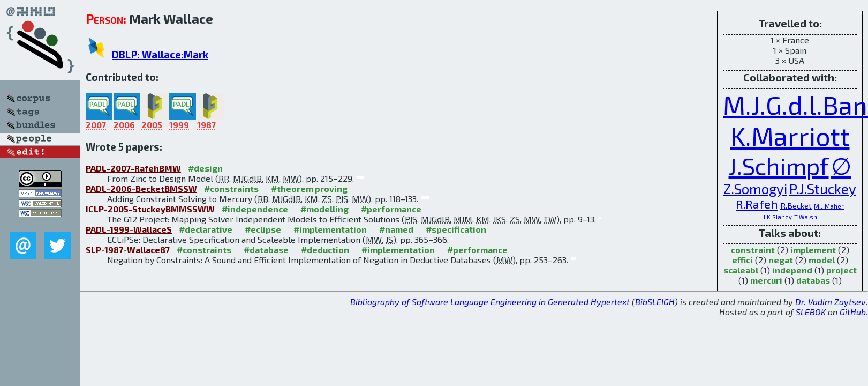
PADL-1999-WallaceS (129, 229)
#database (266, 250)
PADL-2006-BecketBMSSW (141, 188)
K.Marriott (790, 136)
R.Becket (796, 205)
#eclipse (263, 229)
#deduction (325, 250)
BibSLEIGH (655, 302)
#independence (255, 209)
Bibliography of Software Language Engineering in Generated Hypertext (490, 302)
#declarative (206, 229)
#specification (456, 229)
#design (205, 168)
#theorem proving (309, 188)
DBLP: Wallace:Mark (160, 54)
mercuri (766, 280)
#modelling (324, 209)
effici (742, 260)
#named (396, 229)
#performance (391, 209)
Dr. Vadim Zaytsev (831, 302)
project (841, 270)
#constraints (231, 188)
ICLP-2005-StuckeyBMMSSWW (150, 209)
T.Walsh (806, 217)
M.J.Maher (829, 206)
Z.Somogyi (755, 188)
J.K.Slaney (778, 217)
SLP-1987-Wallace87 (128, 250)
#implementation (330, 229)
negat (781, 260)
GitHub (853, 312)
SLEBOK (811, 312)
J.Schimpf (779, 165)
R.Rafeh (757, 204)
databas (813, 280)
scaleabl (741, 270)
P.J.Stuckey (823, 188)
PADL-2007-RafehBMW (133, 168)
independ (792, 270)
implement (813, 250)
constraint (753, 250)
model (822, 260)
